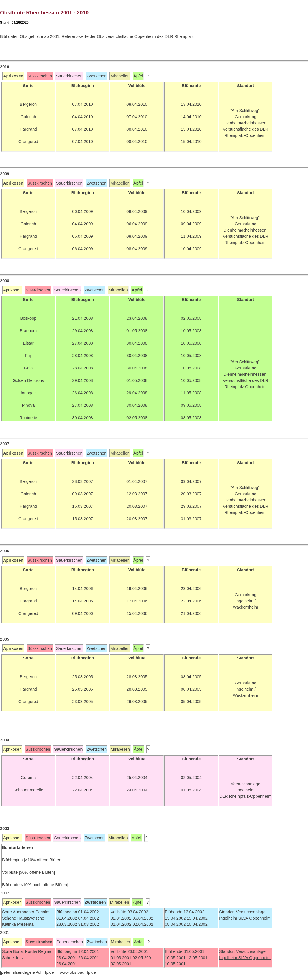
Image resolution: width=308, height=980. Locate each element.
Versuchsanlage (251, 912)
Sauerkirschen (69, 76)
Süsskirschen (40, 76)
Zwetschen (97, 76)
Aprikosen (12, 290)
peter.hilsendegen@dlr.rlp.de (28, 972)
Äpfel (138, 76)
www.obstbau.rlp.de (78, 972)
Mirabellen (120, 76)
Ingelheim (229, 918)
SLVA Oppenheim (255, 918)
